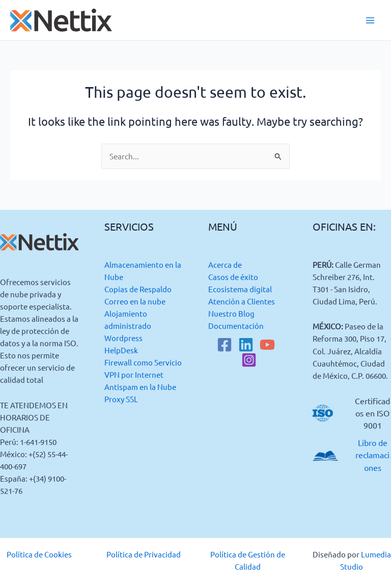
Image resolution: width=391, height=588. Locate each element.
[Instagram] (249, 360)
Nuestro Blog (231, 313)
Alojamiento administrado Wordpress (128, 326)
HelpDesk (121, 350)
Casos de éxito (233, 277)
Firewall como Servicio (143, 362)
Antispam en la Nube (140, 387)
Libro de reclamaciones (372, 455)
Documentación (236, 326)
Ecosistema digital (240, 289)
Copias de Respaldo (138, 289)
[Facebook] (225, 345)
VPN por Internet (134, 374)
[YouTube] (267, 345)
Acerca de (225, 264)
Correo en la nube (135, 301)
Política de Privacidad (144, 554)
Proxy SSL (121, 399)
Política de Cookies (39, 554)
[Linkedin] (246, 345)
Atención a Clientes (242, 301)
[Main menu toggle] (370, 20)
